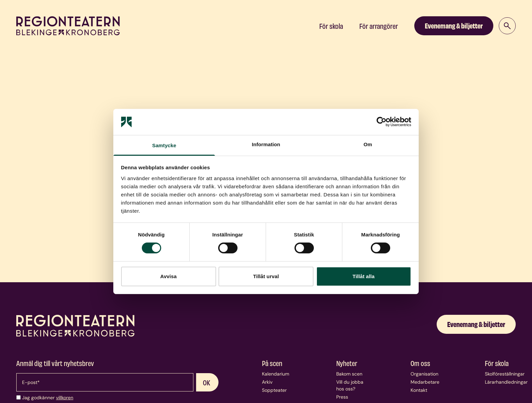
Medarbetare (425, 382)
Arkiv (267, 382)
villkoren (65, 398)
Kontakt (419, 390)
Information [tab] (266, 144)
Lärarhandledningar (506, 382)
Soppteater (274, 390)
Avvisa (168, 276)
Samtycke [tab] (164, 145)
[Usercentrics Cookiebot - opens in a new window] (382, 122)
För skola (331, 26)
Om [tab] (368, 144)
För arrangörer (379, 26)
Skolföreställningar (505, 374)
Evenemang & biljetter (454, 25)
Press (342, 397)
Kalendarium (275, 374)
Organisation (424, 374)
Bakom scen (349, 374)
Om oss (420, 363)
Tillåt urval (266, 276)
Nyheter (347, 363)
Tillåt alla (364, 276)
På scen (272, 363)
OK (207, 382)
